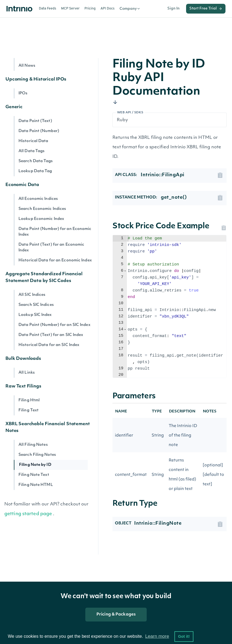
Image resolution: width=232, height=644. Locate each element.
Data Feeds (48, 9)
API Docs (108, 9)
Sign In (173, 9)
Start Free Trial (206, 9)
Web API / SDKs (130, 113)
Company (130, 9)
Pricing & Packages (116, 615)
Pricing (90, 9)
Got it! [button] (184, 636)
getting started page (28, 514)
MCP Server (70, 9)
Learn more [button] (157, 636)
